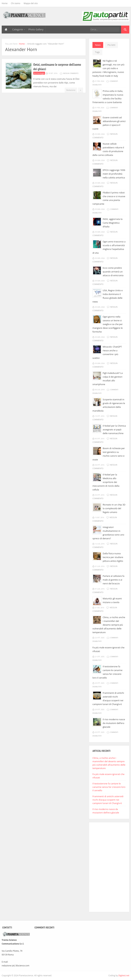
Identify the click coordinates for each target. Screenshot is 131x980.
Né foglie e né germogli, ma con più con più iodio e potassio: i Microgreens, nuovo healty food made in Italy (108, 68)
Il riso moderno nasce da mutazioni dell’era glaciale (114, 723)
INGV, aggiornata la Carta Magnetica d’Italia (113, 223)
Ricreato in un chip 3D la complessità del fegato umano (114, 508)
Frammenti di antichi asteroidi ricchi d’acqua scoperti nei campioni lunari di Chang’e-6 (108, 800)
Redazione (71, 90)
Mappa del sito (31, 3)
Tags (97, 52)
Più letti (111, 45)
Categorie (19, 29)
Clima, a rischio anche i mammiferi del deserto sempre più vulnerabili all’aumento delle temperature (109, 625)
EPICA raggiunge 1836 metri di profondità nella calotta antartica (114, 174)
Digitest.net (124, 975)
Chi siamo (16, 3)
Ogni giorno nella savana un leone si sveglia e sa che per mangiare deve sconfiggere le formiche (108, 324)
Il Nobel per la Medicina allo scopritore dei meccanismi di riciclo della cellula (106, 482)
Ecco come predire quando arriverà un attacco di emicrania (113, 272)
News (98, 45)
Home (5, 3)
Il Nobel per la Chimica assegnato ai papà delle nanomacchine (114, 429)
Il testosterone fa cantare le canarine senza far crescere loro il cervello (109, 787)
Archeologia (39, 73)
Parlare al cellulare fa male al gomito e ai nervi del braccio (114, 580)
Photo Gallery (36, 29)
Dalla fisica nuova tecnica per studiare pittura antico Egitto (113, 557)
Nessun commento (71, 73)
